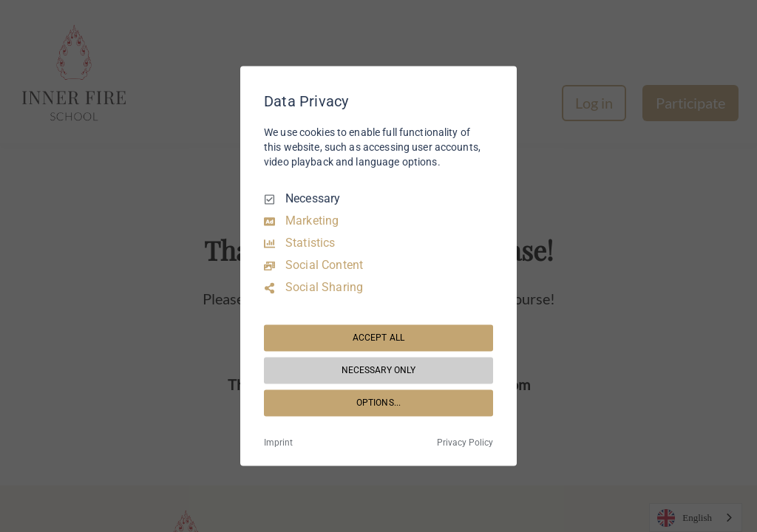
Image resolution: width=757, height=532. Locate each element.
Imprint (278, 443)
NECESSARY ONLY (379, 370)
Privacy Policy (465, 443)
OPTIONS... (378, 403)
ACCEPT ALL (378, 338)
